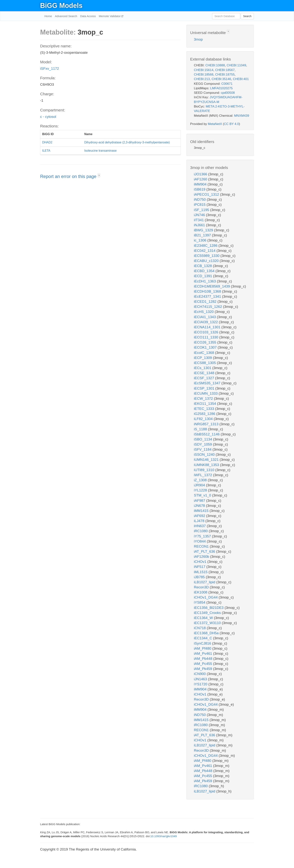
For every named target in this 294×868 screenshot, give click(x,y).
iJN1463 (201, 679)
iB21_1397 (203, 235)
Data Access (88, 16)
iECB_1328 (203, 266)
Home (48, 16)
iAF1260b (202, 557)
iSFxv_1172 (49, 68)
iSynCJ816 (203, 643)
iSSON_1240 (205, 454)
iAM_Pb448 (204, 659)
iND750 (200, 199)
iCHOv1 (201, 562)
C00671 (227, 84)
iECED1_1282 (206, 302)
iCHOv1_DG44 (206, 597)
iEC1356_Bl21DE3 (209, 608)
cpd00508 (228, 93)
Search (247, 16)
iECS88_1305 (205, 363)
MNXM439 (241, 116)
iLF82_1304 (204, 419)
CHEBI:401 (241, 79)
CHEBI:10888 (215, 65)
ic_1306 (201, 240)
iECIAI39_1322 (206, 322)
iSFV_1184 (203, 449)
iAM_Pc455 (203, 664)
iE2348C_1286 (206, 246)
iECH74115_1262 (208, 307)
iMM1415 (202, 511)
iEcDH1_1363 (205, 281)
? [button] (99, 176)
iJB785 (200, 577)
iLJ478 (200, 521)
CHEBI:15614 (204, 70)
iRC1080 (201, 531)
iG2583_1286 (205, 414)
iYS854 (200, 602)
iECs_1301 (203, 368)
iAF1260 (201, 179)
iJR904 (200, 485)
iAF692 (200, 516)
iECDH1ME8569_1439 (212, 286)
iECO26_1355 (206, 342)
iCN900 (200, 674)
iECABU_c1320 (207, 261)
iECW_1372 (204, 398)
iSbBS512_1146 (207, 434)
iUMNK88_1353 (207, 465)
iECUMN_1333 (206, 393)
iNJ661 (200, 225)
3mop (198, 39)
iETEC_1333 (204, 409)
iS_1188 (201, 429)
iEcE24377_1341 (208, 296)
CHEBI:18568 (204, 75)
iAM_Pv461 (203, 653)
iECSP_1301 (205, 388)
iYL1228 (201, 490)
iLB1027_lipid (205, 582)
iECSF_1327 (204, 378)
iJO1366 (201, 174)
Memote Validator (110, 16)
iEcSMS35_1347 (208, 383)
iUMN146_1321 (207, 460)
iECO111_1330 (207, 337)
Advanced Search (66, 16)
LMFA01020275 (221, 88)
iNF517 (200, 567)
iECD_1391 (203, 276)
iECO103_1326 (207, 332)
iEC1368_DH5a (207, 633)
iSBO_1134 (203, 439)
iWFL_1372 (203, 475)
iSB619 (200, 189)
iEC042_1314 (205, 251)
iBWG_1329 (204, 230)
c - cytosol (48, 117)
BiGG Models (61, 6)
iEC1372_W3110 (208, 623)
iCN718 (200, 628)
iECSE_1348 (205, 373)
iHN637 (200, 526)
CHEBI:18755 (225, 75)
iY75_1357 (203, 536)
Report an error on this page (69, 176)
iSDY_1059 (203, 444)
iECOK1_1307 (206, 347)
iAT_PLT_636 (205, 551)
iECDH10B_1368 (208, 291)
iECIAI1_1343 (205, 317)
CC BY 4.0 (231, 124)
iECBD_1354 (205, 271)
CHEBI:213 (202, 79)
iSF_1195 (202, 210)
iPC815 (200, 205)
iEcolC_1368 (204, 353)
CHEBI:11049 (236, 65)
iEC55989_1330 (207, 256)
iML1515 (201, 572)
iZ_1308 (201, 480)
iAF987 (200, 501)
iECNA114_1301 (208, 327)
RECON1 (202, 546)
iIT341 (199, 220)
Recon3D (202, 587)
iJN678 (200, 506)
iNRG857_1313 (207, 424)
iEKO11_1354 (205, 404)
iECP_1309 (203, 358)
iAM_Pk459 (203, 669)
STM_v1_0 (203, 495)
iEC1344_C (203, 638)
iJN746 (200, 215)
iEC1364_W (204, 618)
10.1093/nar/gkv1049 (164, 836)
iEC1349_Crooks (208, 613)
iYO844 (200, 541)
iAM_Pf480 (203, 648)
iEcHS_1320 (204, 312)
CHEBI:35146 (221, 79)
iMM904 (201, 184)
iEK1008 (201, 592)
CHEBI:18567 (225, 70)
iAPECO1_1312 (207, 194)
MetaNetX (215, 124)
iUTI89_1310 (205, 470)
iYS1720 (201, 684)
